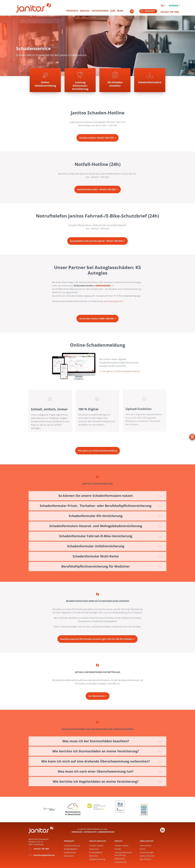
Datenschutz (90, 832)
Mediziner (93, 856)
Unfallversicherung (72, 846)
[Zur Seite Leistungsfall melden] (80, 80)
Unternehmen (100, 11)
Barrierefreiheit (107, 832)
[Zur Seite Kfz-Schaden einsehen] (115, 80)
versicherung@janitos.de (44, 855)
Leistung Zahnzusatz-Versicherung (123, 854)
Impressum (77, 832)
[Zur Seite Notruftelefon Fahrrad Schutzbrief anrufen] (97, 239)
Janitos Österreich (147, 856)
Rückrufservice (121, 862)
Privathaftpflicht (71, 849)
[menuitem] (72, 12)
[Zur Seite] (150, 80)
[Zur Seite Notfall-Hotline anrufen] (98, 187)
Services (85, 11)
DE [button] (162, 6)
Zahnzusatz (69, 856)
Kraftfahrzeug (70, 852)
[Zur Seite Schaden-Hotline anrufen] (97, 136)
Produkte (72, 11)
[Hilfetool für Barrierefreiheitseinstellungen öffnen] (192, 437)
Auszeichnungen (147, 852)
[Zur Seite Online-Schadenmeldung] (98, 449)
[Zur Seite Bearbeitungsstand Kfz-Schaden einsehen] (97, 637)
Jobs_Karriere (145, 859)
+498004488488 (102, 286)
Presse (143, 849)
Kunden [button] (174, 6)
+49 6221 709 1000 (170, 12)
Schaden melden (96, 846)
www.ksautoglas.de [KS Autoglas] (112, 301)
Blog (120, 11)
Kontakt (118, 849)
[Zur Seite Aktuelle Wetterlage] (98, 694)
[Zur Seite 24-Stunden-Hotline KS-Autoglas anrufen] (97, 317)
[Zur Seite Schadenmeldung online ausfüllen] (45, 80)
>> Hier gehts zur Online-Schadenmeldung (119, 371)
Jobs (113, 11)
